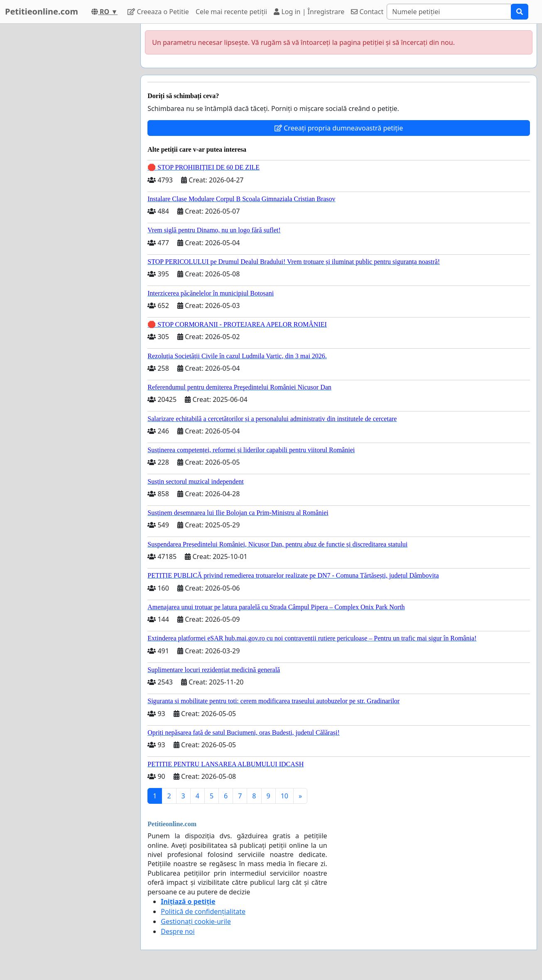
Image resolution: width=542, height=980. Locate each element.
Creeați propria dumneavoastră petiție (339, 128)
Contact (367, 12)
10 (284, 796)
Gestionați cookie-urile (196, 921)
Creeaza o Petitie (158, 12)
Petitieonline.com (42, 11)
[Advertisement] (67, 148)
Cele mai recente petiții (231, 12)
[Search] (449, 12)
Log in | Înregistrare (309, 12)
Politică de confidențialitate (203, 911)
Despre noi (178, 931)
